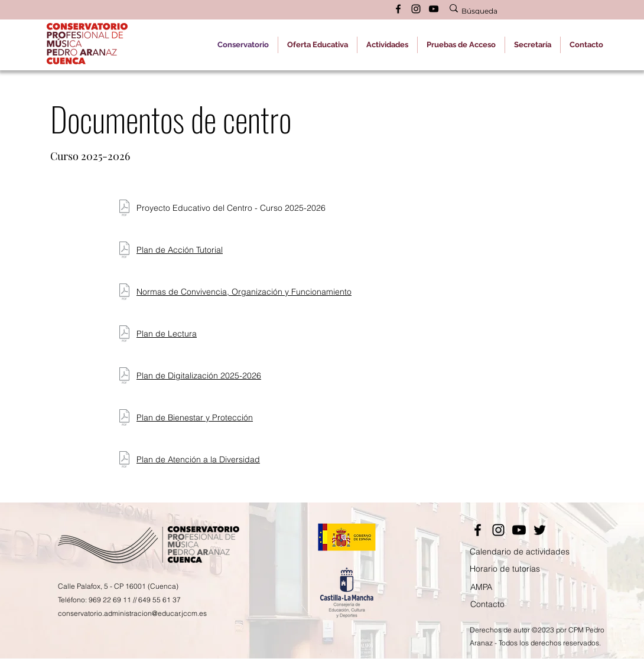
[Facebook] (478, 530)
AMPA (481, 587)
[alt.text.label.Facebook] (398, 9)
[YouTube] (519, 530)
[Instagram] (498, 530)
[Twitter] (540, 530)
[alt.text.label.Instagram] (416, 9)
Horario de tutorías (505, 569)
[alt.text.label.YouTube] (434, 9)
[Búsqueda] (521, 11)
